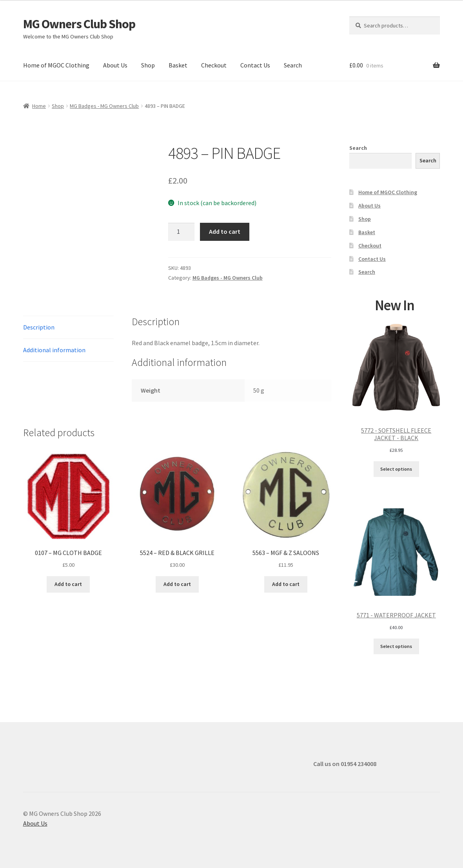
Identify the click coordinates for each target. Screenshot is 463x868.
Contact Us (255, 65)
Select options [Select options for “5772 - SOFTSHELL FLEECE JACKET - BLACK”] (396, 469)
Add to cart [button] (68, 584)
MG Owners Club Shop (79, 24)
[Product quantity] (182, 232)
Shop (148, 65)
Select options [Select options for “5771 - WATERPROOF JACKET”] (396, 646)
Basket (178, 65)
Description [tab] (39, 327)
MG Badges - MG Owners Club (104, 106)
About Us (115, 65)
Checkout (214, 65)
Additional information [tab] (54, 350)
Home (39, 106)
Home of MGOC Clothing (56, 65)
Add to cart (225, 231)
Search (293, 65)
